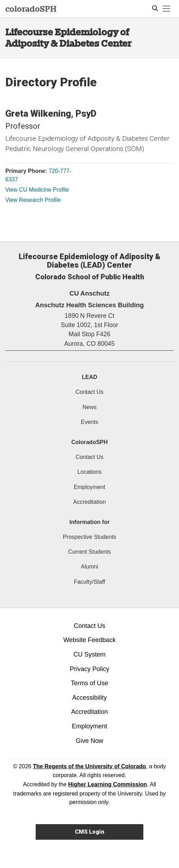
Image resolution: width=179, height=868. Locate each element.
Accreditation (89, 502)
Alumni (89, 567)
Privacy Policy (89, 669)
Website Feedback (89, 640)
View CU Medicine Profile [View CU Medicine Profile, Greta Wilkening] (37, 190)
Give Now (89, 741)
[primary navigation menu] (167, 9)
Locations (89, 472)
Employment (89, 487)
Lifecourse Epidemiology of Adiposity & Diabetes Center (68, 38)
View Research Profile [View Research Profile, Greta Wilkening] (33, 200)
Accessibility (89, 698)
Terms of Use (89, 683)
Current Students (89, 552)
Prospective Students (89, 537)
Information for (90, 522)
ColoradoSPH (89, 442)
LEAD (90, 377)
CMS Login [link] (89, 832)
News (89, 407)
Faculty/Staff (89, 582)
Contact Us (89, 392)
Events (89, 422)
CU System (89, 654)
